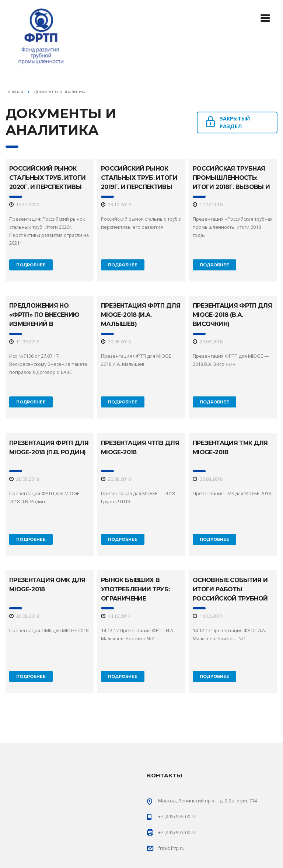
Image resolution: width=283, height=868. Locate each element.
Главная (14, 92)
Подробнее (31, 265)
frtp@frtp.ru (171, 848)
